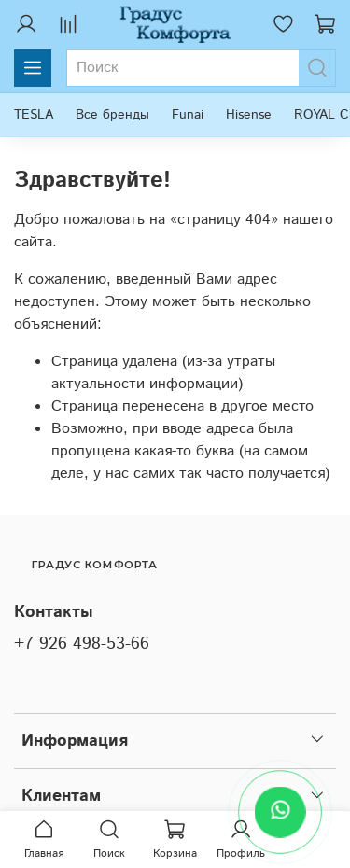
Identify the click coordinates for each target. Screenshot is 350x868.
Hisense (249, 115)
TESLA (34, 115)
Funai (188, 115)
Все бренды (112, 115)
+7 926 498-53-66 (82, 644)
